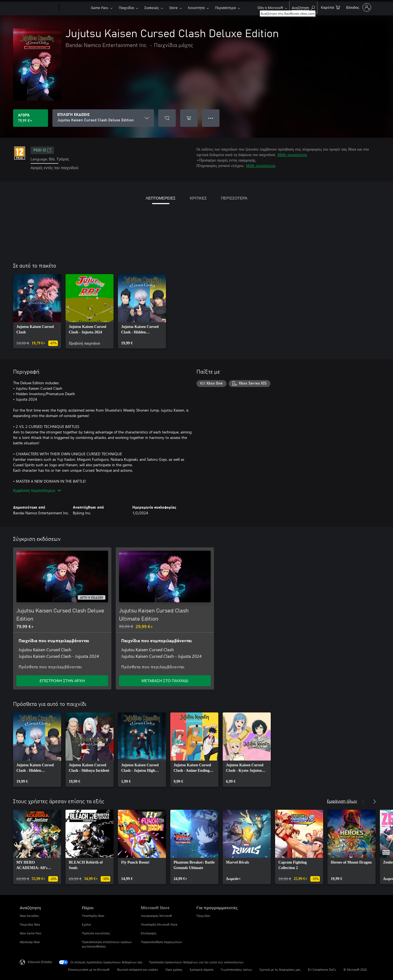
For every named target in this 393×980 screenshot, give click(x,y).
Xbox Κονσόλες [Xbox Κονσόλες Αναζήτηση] (29, 916)
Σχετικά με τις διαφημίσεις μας (280, 969)
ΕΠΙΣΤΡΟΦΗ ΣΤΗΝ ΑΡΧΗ (62, 681)
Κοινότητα (196, 8)
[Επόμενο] (374, 802)
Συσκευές (152, 8)
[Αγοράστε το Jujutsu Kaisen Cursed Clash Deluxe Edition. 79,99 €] (31, 118)
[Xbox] (74, 8)
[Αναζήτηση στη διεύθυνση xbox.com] (303, 7)
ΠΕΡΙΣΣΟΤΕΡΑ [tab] (234, 198)
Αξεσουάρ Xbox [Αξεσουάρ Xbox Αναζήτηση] (30, 942)
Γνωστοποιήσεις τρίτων (236, 969)
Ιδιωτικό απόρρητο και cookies (137, 969)
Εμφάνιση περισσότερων (37, 490)
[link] (37, 311)
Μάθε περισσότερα (292, 155)
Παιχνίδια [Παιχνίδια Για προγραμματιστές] (203, 916)
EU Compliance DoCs (322, 969)
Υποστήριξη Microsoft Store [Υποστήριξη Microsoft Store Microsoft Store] (159, 924)
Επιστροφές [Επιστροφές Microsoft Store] (149, 933)
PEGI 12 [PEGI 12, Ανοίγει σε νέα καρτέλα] (42, 150)
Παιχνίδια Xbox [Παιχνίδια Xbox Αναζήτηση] (30, 924)
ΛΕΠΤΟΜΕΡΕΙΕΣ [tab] (161, 198)
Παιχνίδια (126, 8)
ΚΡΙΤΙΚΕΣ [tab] (198, 198)
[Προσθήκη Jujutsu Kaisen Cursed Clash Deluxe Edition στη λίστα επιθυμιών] (167, 118)
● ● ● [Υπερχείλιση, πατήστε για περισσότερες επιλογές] (211, 118)
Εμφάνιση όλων (342, 801)
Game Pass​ (100, 8)
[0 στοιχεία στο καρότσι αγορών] (331, 7)
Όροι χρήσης (174, 969)
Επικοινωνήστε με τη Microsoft (89, 969)
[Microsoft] (38, 8)
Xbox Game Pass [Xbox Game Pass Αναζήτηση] (31, 933)
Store (173, 8)
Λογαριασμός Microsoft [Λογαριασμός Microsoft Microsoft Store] (156, 916)
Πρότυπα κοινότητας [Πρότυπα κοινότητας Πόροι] (96, 933)
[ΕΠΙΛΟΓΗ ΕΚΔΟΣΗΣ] (103, 118)
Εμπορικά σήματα (202, 969)
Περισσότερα (225, 8)
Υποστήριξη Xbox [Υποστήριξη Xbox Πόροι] (93, 916)
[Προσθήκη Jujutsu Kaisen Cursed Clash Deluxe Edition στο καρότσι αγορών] (189, 118)
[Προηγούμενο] (364, 802)
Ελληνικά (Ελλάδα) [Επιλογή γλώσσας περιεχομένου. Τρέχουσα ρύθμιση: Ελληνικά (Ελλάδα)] (40, 962)
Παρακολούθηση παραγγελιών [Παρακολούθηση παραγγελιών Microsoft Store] (161, 942)
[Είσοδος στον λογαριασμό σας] (358, 7)
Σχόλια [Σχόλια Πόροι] (86, 924)
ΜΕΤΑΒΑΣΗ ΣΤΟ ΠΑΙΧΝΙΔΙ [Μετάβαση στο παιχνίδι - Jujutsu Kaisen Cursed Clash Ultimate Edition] (165, 681)
